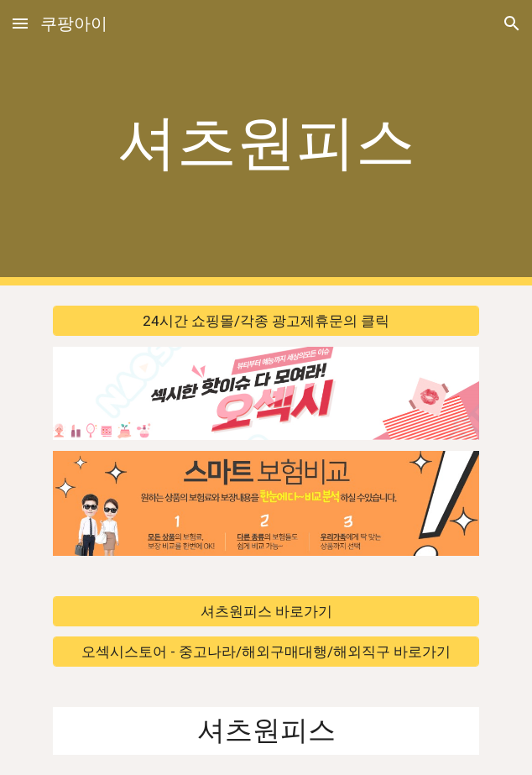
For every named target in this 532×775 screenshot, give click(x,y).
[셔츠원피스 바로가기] (266, 611)
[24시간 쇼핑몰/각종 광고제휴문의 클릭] (266, 321)
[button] (20, 23)
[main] (266, 143)
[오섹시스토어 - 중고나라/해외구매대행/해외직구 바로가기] (266, 652)
